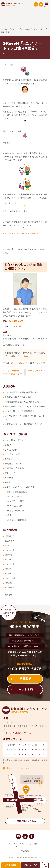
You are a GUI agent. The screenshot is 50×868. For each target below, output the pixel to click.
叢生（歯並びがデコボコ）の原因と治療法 (25, 406)
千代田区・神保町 (13, 464)
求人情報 (25, 851)
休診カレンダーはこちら (18, 768)
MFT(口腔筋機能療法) (18, 492)
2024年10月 (10, 578)
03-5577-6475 (16, 321)
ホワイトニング (12, 454)
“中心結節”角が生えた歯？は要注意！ (23, 402)
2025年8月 (10, 545)
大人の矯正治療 (15, 506)
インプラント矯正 (16, 501)
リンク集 (33, 844)
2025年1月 (10, 564)
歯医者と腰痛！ (36, 370)
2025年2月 (10, 560)
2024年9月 (10, 583)
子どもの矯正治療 (16, 510)
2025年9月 (10, 541)
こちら (25, 356)
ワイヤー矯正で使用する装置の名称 (22, 392)
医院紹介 (9, 459)
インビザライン (15, 496)
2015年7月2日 (18, 363)
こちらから (17, 326)
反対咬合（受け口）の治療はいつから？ (24, 424)
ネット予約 (26, 689)
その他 (42, 363)
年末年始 (9, 478)
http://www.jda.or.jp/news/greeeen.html (21, 233)
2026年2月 (10, 536)
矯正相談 (26, 679)
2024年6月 (10, 588)
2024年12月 (10, 569)
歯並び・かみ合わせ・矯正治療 (20, 487)
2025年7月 (10, 550)
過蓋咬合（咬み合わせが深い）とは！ (23, 397)
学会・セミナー (12, 473)
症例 (9, 515)
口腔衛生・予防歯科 (14, 468)
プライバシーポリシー (17, 845)
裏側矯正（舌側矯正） (18, 520)
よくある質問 (11, 450)
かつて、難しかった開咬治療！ (20, 411)
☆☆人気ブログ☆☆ (14, 440)
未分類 (8, 482)
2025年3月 (10, 555)
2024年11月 (10, 574)
